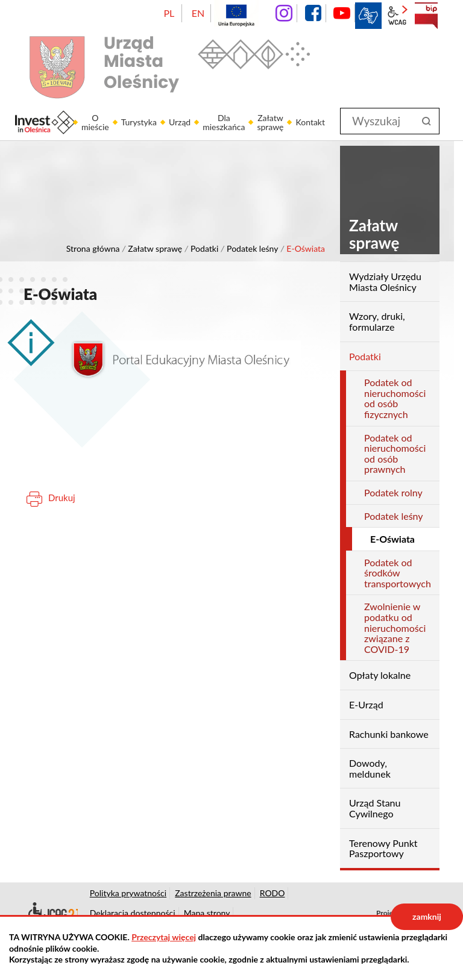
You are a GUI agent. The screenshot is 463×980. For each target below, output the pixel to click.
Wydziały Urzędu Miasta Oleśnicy (385, 282)
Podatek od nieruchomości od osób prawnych (395, 454)
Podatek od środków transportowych (398, 573)
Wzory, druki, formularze (377, 321)
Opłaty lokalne (380, 675)
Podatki (204, 248)
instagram (284, 13)
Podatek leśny (252, 248)
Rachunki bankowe (389, 734)
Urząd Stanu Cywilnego (375, 808)
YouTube (342, 13)
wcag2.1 (397, 16)
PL (169, 13)
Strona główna (93, 248)
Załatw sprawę (155, 248)
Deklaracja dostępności (51, 913)
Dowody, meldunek (370, 768)
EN (198, 13)
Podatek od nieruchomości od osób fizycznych (395, 398)
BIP (426, 16)
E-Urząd (366, 704)
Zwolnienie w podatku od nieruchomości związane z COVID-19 (395, 627)
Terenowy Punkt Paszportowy (383, 848)
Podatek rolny (393, 492)
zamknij (427, 916)
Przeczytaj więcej (164, 937)
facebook (313, 13)
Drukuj (62, 498)
